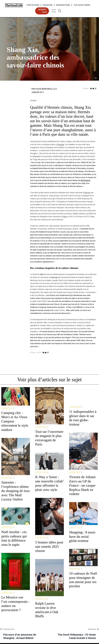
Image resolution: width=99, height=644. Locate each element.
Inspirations (63, 5)
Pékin (65, 217)
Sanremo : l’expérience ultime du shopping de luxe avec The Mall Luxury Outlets (16, 491)
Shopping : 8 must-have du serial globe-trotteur (83, 536)
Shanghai (61, 144)
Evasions (48, 5)
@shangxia (85, 180)
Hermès (87, 193)
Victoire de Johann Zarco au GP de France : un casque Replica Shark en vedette (82, 485)
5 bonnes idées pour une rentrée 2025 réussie (49, 546)
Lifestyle (11, 41)
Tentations (33, 5)
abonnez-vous (42, 11)
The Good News (82, 5)
